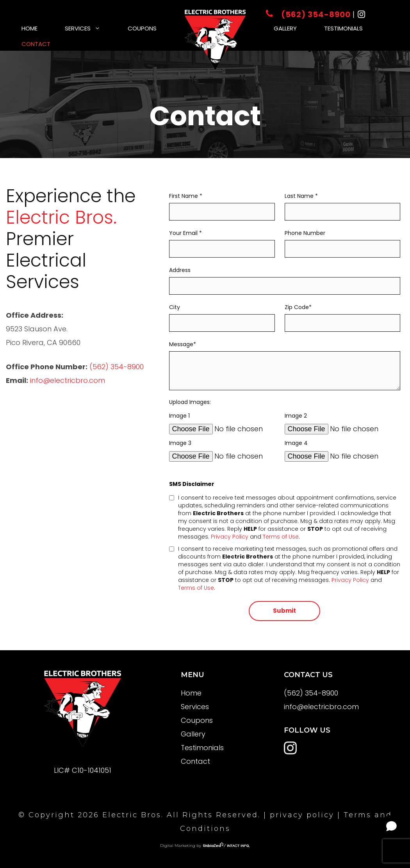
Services (89, 28)
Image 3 (222, 450)
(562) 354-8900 (309, 14)
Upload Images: (190, 402)
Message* (285, 366)
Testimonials (343, 28)
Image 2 (342, 422)
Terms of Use (281, 537)
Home (29, 28)
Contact (36, 44)
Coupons (142, 28)
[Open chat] (391, 826)
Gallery (285, 28)
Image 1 (222, 422)
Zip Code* (342, 315)
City (222, 315)
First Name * (222, 204)
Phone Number (342, 241)
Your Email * (222, 241)
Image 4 (342, 450)
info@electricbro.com (68, 380)
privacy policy (302, 815)
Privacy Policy (230, 537)
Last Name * (342, 204)
